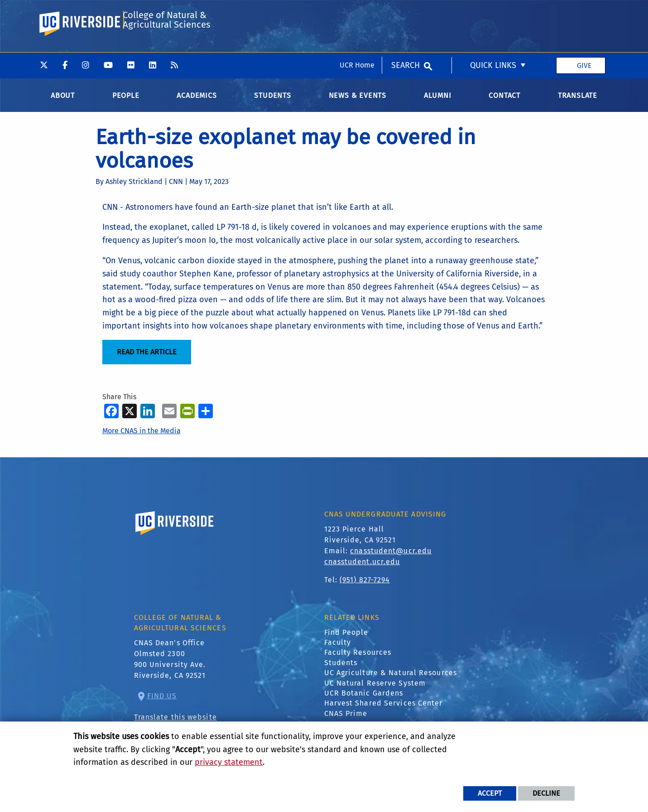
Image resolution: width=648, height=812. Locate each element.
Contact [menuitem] (504, 103)
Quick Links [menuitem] (493, 13)
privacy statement (229, 762)
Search (406, 13)
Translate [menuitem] (578, 103)
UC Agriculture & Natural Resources (391, 680)
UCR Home (357, 13)
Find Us (162, 703)
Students (341, 670)
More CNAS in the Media (142, 438)
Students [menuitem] (272, 103)
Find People (346, 640)
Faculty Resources (358, 660)
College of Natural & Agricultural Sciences (166, 51)
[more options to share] (206, 418)
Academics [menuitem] (197, 103)
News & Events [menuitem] (358, 103)
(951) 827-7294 (365, 587)
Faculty (338, 650)
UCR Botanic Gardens (364, 700)
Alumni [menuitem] (438, 103)
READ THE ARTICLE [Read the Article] (147, 360)
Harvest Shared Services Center (384, 711)
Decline (546, 793)
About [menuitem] (63, 103)
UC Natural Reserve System (375, 690)
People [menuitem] (126, 103)
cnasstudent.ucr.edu (362, 569)
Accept (490, 793)
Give (584, 13)
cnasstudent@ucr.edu (391, 558)
